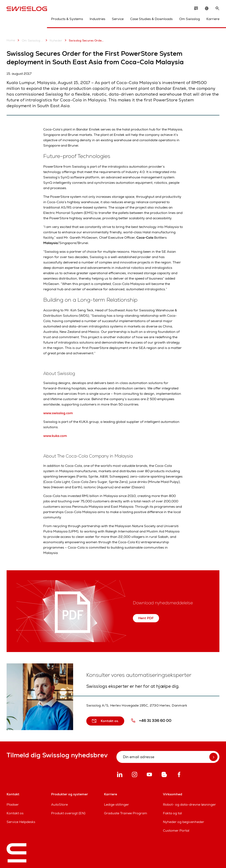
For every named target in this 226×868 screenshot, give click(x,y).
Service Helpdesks (21, 822)
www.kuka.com (55, 436)
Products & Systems (67, 19)
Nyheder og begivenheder (184, 822)
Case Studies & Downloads (151, 19)
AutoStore (59, 805)
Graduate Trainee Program (126, 813)
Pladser (13, 805)
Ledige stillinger (117, 805)
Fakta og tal (172, 813)
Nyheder (53, 40)
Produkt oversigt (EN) (68, 813)
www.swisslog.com (58, 413)
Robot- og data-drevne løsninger (189, 805)
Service (118, 19)
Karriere (213, 19)
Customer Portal (176, 831)
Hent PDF (146, 618)
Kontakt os (15, 813)
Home (11, 40)
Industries (97, 19)
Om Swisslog (190, 19)
